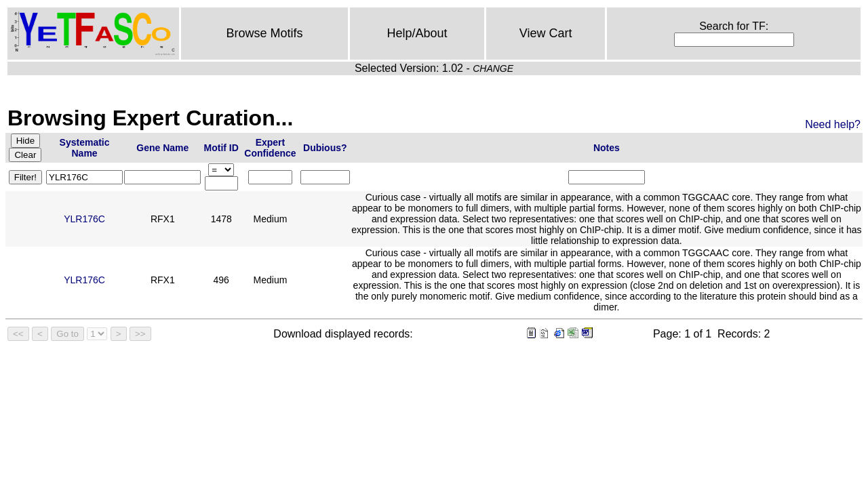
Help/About (417, 33)
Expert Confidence (270, 148)
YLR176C (84, 219)
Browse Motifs (265, 33)
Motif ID (221, 148)
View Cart (546, 33)
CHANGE (493, 68)
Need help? (833, 124)
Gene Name (162, 148)
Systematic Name (85, 148)
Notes (607, 148)
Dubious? (325, 148)
